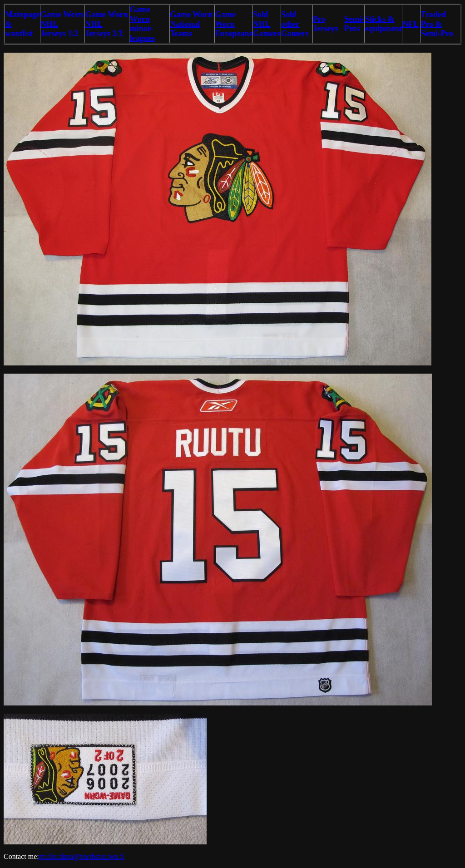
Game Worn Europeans (234, 24)
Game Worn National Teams (191, 24)
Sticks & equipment (383, 24)
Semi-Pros (354, 24)
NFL (411, 24)
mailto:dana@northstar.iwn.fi (82, 856)
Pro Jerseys (326, 24)
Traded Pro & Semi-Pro (437, 24)
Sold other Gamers (295, 24)
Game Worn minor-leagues (142, 24)
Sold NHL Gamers (267, 24)
